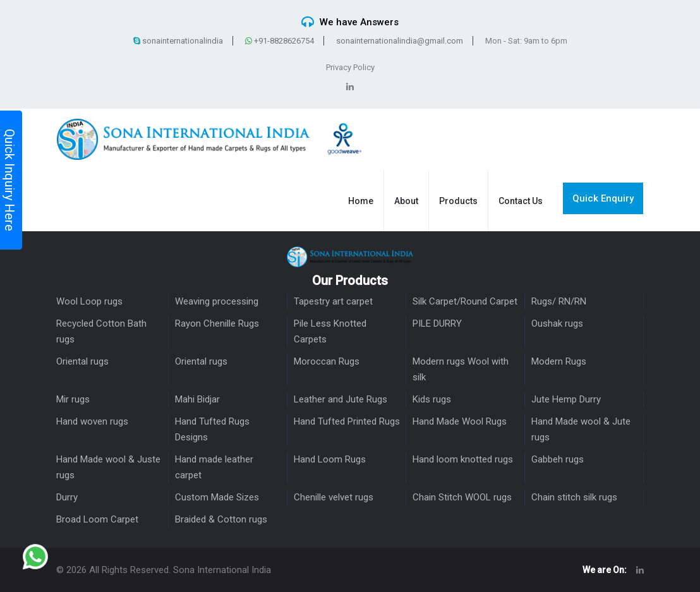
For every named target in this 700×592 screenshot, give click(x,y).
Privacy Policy (350, 67)
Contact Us (521, 201)
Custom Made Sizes (217, 497)
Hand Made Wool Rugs (460, 421)
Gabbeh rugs (558, 459)
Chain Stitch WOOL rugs (462, 497)
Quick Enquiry (603, 198)
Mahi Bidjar (197, 399)
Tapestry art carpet (333, 301)
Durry (67, 497)
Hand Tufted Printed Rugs (347, 421)
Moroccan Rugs (327, 361)
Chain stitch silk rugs (574, 497)
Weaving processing (217, 301)
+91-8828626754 (280, 41)
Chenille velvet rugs (334, 497)
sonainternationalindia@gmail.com (400, 41)
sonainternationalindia (178, 41)
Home (361, 201)
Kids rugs (432, 399)
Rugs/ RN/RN (559, 301)
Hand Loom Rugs (330, 459)
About (406, 201)
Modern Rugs (559, 361)
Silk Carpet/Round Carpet (465, 301)
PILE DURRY (437, 323)
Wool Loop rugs (89, 301)
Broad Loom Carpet (97, 519)
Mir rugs (73, 399)
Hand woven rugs (92, 421)
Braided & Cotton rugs (221, 519)
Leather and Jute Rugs (341, 399)
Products (458, 201)
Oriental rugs (82, 361)
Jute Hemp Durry (566, 399)
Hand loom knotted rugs (463, 459)
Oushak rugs (557, 323)
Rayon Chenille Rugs (217, 323)
